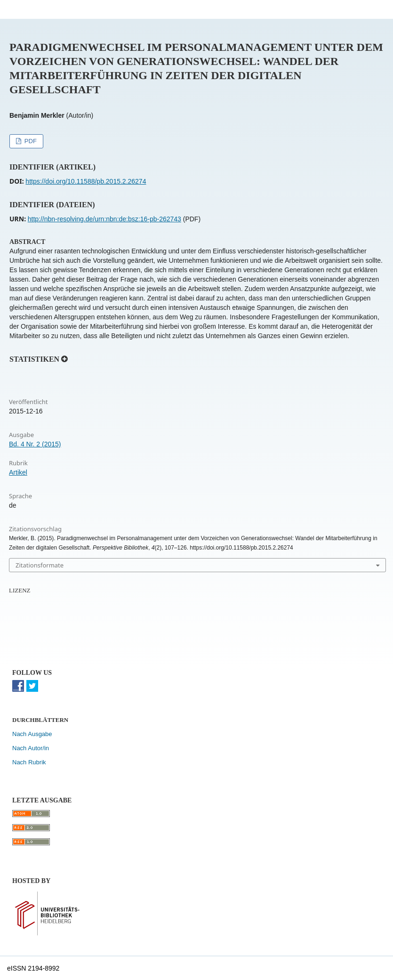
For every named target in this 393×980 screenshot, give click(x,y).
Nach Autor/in (31, 748)
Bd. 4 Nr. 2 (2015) (35, 444)
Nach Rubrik (29, 762)
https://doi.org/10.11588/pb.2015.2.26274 (86, 181)
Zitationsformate (40, 565)
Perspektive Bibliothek (70, 9)
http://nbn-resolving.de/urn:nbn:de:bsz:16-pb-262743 (104, 219)
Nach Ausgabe (32, 734)
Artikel (18, 472)
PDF (30, 141)
